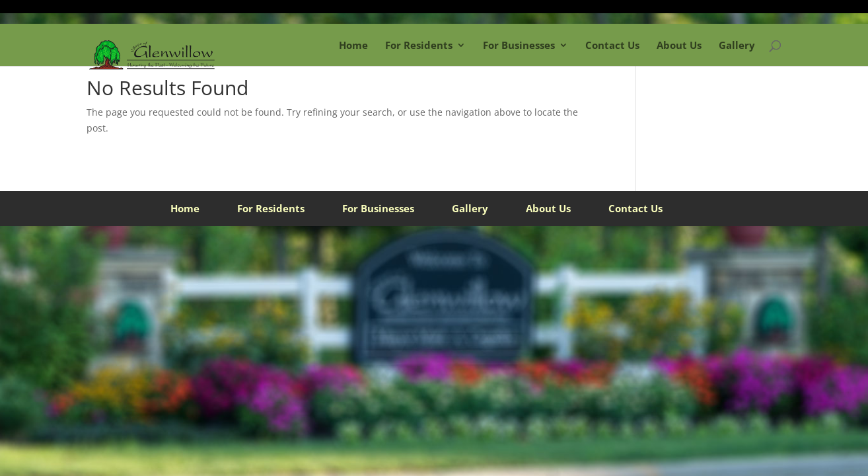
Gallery (737, 45)
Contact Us (612, 45)
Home (353, 45)
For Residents (419, 45)
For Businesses (519, 45)
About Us (679, 45)
